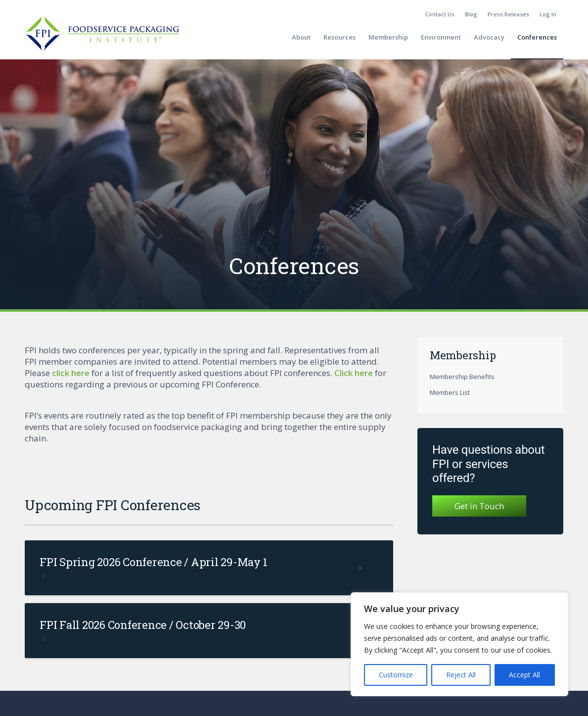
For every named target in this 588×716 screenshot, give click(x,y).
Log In (548, 14)
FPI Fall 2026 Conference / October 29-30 (143, 625)
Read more (361, 572)
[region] (459, 644)
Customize (396, 675)
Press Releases (508, 14)
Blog (471, 14)
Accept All (524, 675)
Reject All (461, 675)
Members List (450, 392)
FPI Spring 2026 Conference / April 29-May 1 (153, 562)
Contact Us (440, 14)
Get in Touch (479, 506)
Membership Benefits (462, 377)
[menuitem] (440, 14)
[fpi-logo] (102, 37)
